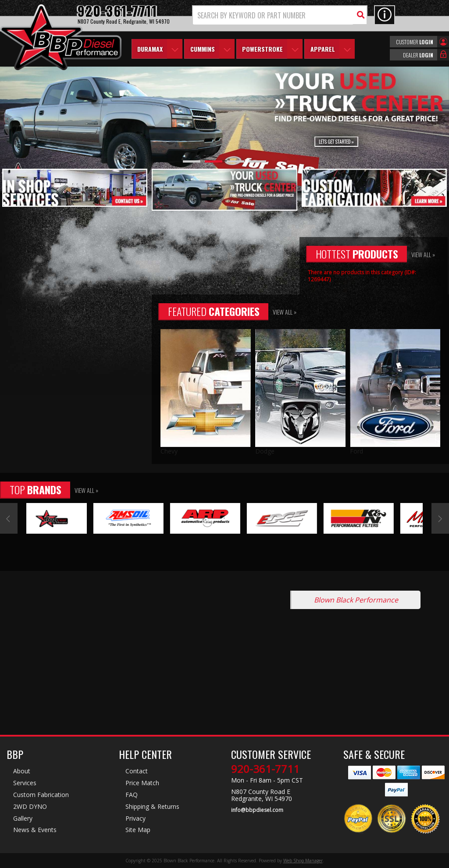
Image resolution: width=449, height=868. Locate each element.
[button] (280, 15)
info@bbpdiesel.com (257, 810)
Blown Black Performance (356, 600)
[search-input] (273, 15)
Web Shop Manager (303, 861)
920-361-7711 (265, 769)
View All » (423, 255)
